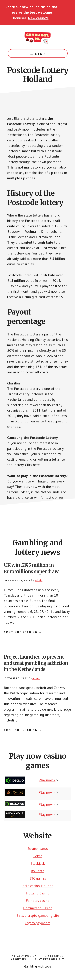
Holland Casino (38, 893)
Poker (37, 856)
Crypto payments (38, 923)
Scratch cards (38, 849)
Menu (40, 54)
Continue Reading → (23, 633)
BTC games (38, 878)
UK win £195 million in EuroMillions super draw (31, 568)
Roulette (37, 871)
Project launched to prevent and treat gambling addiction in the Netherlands (36, 663)
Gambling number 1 (38, 37)
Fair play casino (38, 901)
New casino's (38, 18)
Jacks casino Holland (37, 886)
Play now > (47, 780)
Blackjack (38, 863)
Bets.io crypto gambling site (38, 915)
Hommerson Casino (38, 908)
